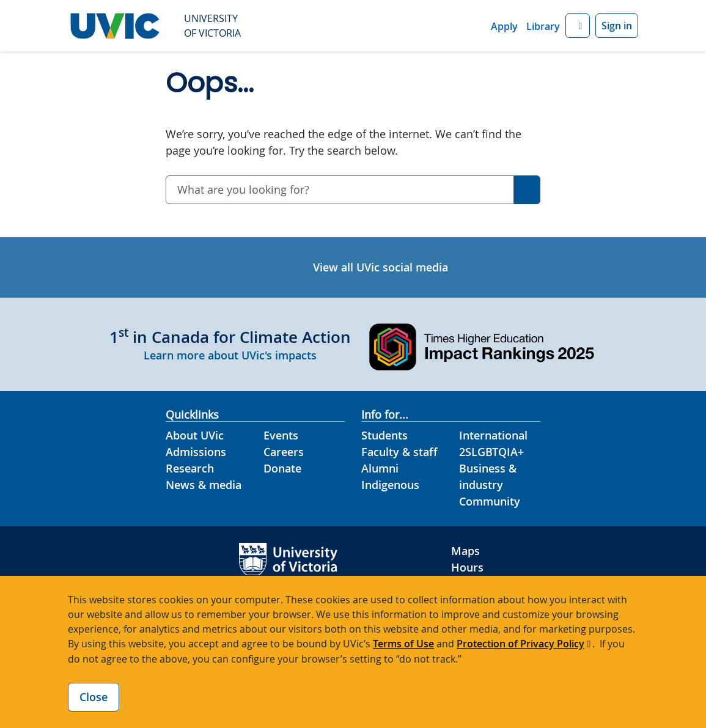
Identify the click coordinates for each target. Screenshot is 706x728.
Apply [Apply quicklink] (504, 26)
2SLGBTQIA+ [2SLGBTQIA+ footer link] (491, 452)
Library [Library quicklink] (543, 26)
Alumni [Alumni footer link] (380, 468)
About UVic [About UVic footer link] (195, 435)
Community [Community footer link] (490, 501)
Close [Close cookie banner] (94, 697)
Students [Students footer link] (384, 435)
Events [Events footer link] (281, 435)
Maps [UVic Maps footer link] (465, 551)
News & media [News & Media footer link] (204, 485)
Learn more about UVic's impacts (230, 355)
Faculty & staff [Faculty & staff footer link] (399, 452)
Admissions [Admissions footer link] (196, 452)
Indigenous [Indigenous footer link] (390, 485)
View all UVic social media (381, 267)
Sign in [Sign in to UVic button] (617, 26)
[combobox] (340, 190)
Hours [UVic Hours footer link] (467, 567)
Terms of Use (403, 644)
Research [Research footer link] (190, 468)
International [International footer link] (493, 435)
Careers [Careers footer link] (284, 452)
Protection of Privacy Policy (520, 644)
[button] (578, 26)
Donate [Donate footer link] (282, 468)
